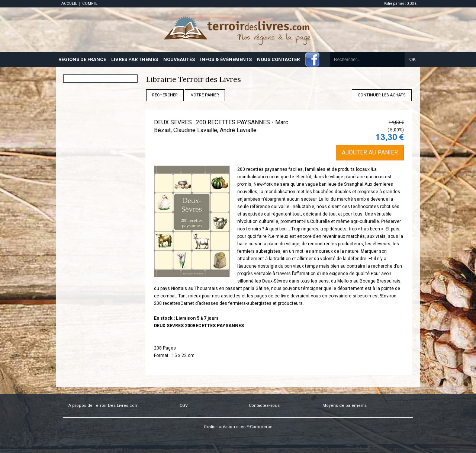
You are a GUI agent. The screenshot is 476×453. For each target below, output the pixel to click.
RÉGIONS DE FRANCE (82, 59)
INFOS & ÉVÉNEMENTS (226, 59)
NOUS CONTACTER (278, 59)
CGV (184, 406)
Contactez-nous (264, 406)
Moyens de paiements (345, 406)
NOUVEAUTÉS (179, 59)
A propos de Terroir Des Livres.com (104, 406)
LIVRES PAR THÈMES (135, 59)
